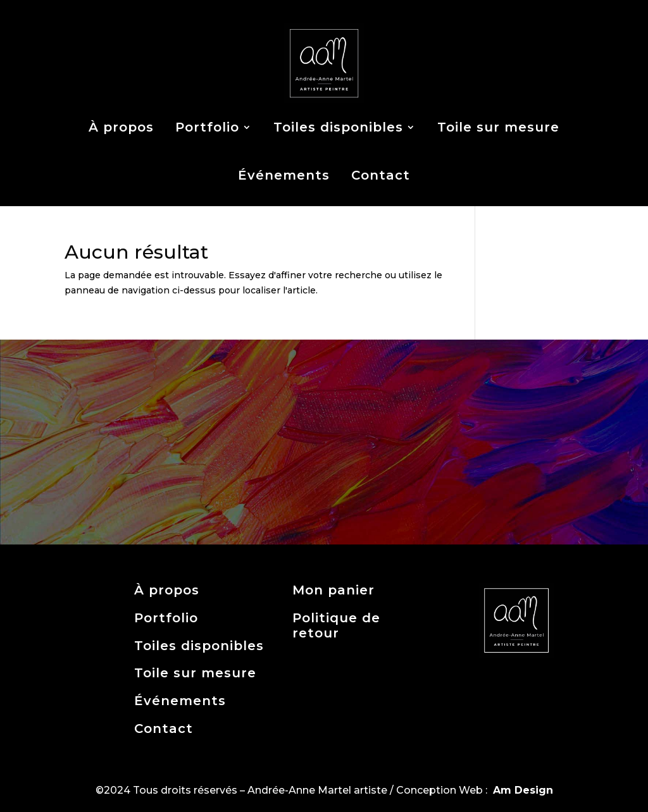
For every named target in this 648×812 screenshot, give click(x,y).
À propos (121, 127)
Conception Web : (475, 790)
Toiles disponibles (338, 127)
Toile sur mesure (498, 127)
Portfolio (207, 127)
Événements (284, 175)
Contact (381, 175)
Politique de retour (336, 625)
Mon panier (333, 590)
